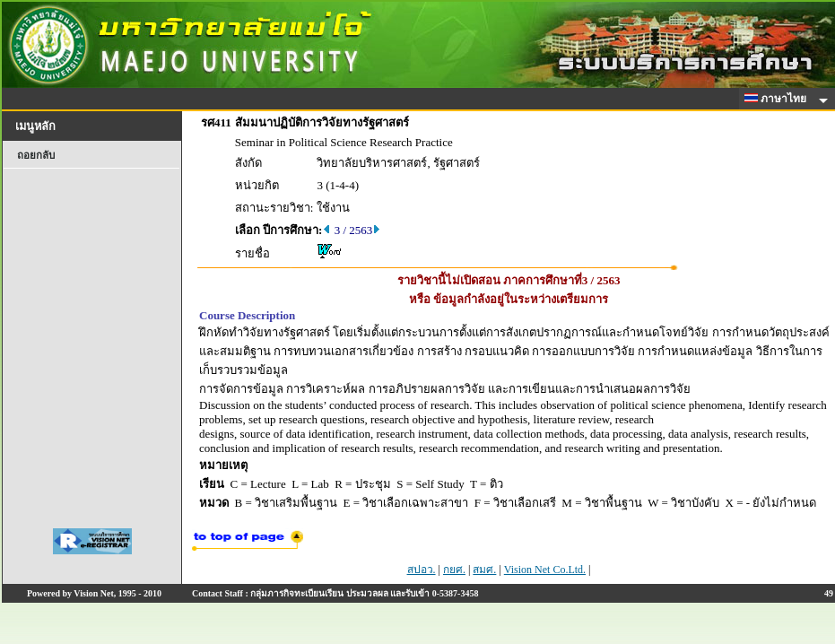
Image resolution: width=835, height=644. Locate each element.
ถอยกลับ (36, 155)
